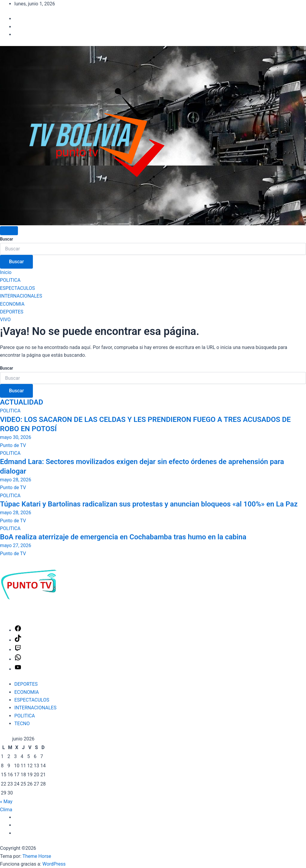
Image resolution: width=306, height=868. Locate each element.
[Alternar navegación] (9, 231)
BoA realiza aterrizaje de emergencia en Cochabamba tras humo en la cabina (123, 537)
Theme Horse (37, 856)
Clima (6, 810)
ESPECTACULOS (17, 288)
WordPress (54, 864)
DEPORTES (12, 312)
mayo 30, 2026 (16, 437)
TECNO (22, 724)
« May (6, 802)
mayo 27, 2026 (16, 545)
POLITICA (10, 280)
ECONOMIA (12, 304)
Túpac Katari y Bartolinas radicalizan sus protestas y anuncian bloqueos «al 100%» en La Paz (149, 504)
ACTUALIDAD (22, 402)
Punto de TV (13, 445)
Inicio (6, 272)
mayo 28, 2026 (16, 480)
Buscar (7, 239)
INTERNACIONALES (21, 296)
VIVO (5, 320)
